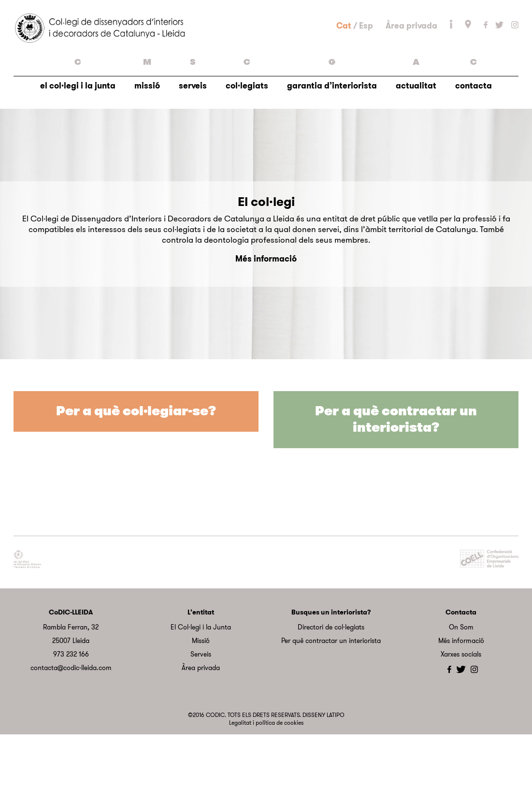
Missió (201, 710)
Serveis (201, 723)
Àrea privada (411, 59)
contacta (474, 143)
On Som (461, 696)
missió (147, 143)
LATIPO (336, 784)
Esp (366, 59)
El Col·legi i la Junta (201, 696)
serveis (193, 143)
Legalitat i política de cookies (266, 792)
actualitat (416, 143)
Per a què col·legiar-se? (136, 481)
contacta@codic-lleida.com (71, 737)
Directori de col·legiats (331, 696)
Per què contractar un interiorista (331, 710)
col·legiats (247, 143)
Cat (344, 59)
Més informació (266, 328)
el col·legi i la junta (78, 143)
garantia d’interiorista (332, 143)
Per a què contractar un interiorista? (396, 489)
